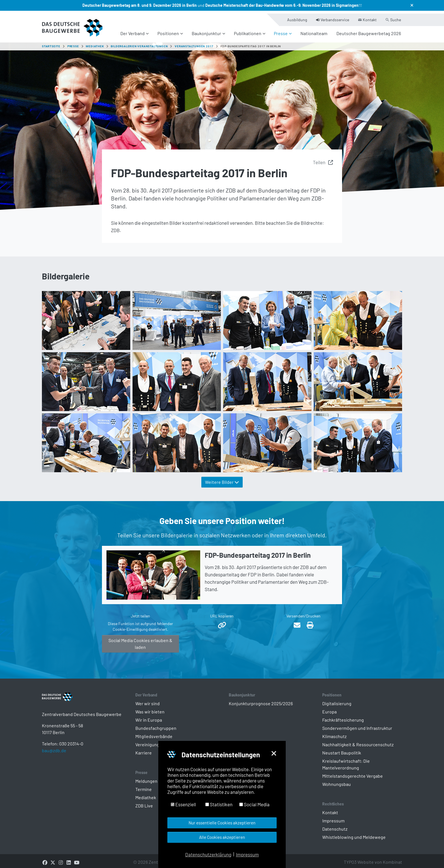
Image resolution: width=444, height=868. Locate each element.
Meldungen (146, 778)
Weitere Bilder (222, 479)
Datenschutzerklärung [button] (208, 854)
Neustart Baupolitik (342, 749)
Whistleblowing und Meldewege (354, 834)
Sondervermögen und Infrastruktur (357, 725)
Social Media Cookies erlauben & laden (140, 640)
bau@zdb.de (54, 756)
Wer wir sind (148, 700)
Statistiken (219, 804)
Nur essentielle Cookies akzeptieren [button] (222, 823)
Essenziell (183, 804)
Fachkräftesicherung (343, 716)
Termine (144, 786)
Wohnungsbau (337, 781)
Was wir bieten (150, 708)
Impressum (333, 817)
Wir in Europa (149, 716)
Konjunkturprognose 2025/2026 (261, 700)
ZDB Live (144, 802)
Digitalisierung (337, 700)
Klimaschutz (334, 733)
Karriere (144, 749)
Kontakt (330, 809)
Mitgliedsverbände (154, 733)
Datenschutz (335, 825)
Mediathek (146, 794)
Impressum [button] (247, 854)
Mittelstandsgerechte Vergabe (353, 772)
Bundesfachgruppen (156, 725)
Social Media (254, 804)
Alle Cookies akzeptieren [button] (222, 837)
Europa (329, 708)
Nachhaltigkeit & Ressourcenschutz (358, 741)
